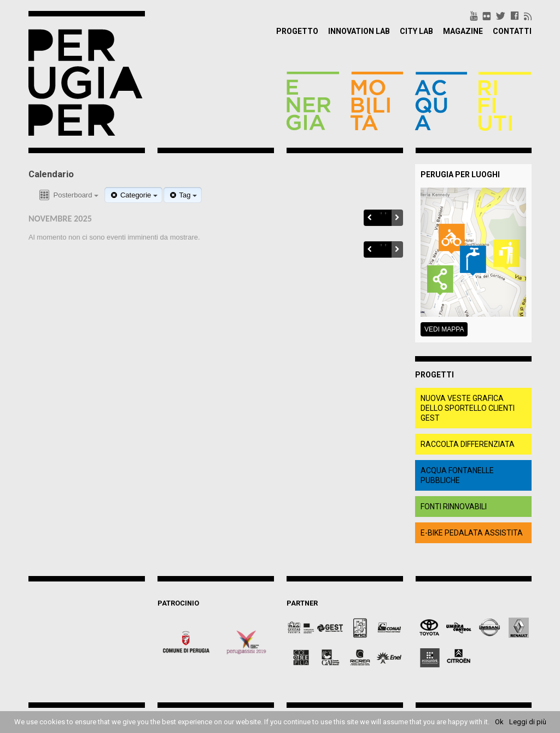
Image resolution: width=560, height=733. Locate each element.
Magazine (463, 31)
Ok (499, 722)
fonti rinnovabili (454, 507)
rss (528, 16)
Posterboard (68, 196)
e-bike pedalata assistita (472, 533)
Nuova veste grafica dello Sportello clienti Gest (468, 408)
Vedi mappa (444, 329)
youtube (474, 16)
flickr (487, 16)
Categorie (133, 195)
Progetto (297, 31)
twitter (501, 16)
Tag (183, 195)
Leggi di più (528, 722)
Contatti (512, 31)
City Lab (416, 31)
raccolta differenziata (468, 444)
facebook (515, 16)
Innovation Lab (359, 31)
